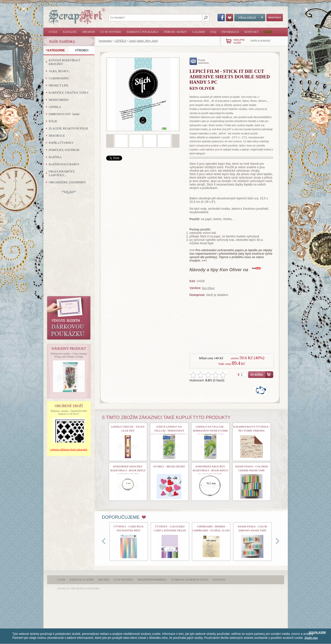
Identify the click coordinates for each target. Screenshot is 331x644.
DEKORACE (57, 136)
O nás (53, 32)
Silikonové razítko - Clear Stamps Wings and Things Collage (69, 355)
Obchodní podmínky (152, 580)
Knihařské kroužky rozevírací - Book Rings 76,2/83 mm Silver (210, 470)
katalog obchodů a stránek (79, 588)
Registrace (275, 18)
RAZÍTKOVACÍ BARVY (64, 164)
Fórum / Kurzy (175, 32)
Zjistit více (311, 638)
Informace (230, 32)
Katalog (70, 32)
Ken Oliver (208, 288)
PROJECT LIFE (59, 85)
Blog (268, 32)
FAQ (213, 32)
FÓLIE (53, 121)
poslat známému (199, 61)
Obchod (88, 32)
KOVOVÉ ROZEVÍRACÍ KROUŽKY (64, 62)
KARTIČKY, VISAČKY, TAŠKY (69, 93)
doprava (278, 541)
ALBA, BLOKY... (60, 71)
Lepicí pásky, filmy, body (143, 41)
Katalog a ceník (82, 580)
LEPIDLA (121, 41)
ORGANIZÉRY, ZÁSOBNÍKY (68, 182)
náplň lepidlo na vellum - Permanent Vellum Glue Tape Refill (169, 431)
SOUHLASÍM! (317, 632)
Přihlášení (250, 18)
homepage (105, 41)
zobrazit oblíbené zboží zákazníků (69, 449)
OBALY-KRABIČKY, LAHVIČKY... (62, 173)
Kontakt (251, 32)
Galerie (199, 32)
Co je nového (111, 32)
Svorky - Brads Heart (169, 466)
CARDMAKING (59, 78)
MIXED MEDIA (59, 100)
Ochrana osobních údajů (190, 580)
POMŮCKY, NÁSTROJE (64, 150)
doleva (104, 541)
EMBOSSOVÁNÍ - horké (64, 114)
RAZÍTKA (55, 157)
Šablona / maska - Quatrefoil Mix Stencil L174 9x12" (69, 412)
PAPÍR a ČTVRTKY (61, 143)
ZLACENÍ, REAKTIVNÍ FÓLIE (69, 128)
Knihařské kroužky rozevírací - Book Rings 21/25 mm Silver (128, 470)
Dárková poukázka (143, 32)
